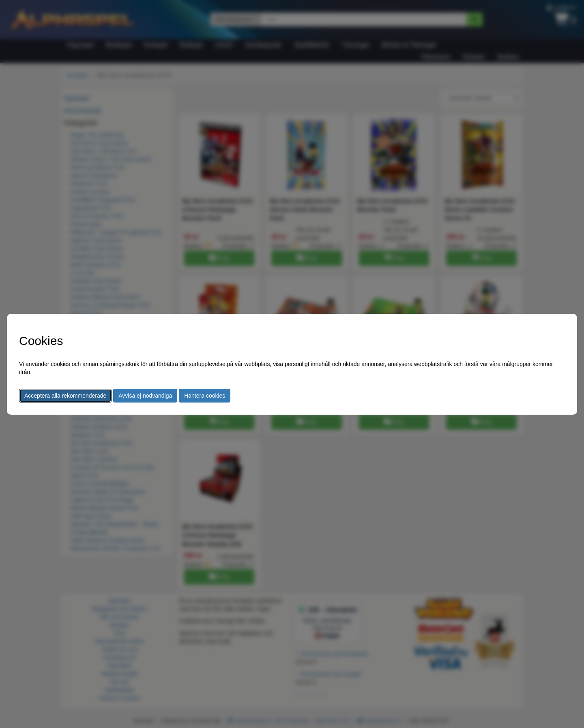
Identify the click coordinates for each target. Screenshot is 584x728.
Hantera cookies (205, 396)
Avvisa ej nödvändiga (145, 396)
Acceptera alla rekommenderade (65, 396)
